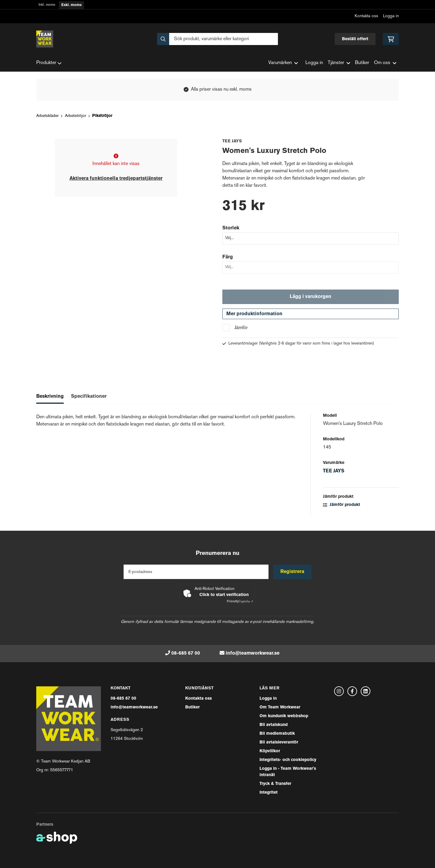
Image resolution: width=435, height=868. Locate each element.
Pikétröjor (102, 116)
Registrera (293, 572)
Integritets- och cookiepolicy (288, 760)
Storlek (231, 228)
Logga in (391, 16)
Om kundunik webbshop (284, 716)
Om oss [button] (385, 63)
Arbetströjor (76, 116)
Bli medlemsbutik (277, 734)
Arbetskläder (47, 116)
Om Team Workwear (280, 707)
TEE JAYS (334, 472)
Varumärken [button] (283, 63)
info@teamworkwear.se (253, 653)
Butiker (362, 63)
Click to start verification (224, 595)
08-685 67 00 (186, 653)
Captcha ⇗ (240, 602)
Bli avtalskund (274, 725)
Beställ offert (355, 39)
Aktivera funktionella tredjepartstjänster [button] (116, 179)
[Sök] (217, 39)
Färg (228, 257)
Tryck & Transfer (275, 784)
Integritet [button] (269, 793)
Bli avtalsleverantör (279, 742)
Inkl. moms (47, 5)
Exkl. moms (71, 5)
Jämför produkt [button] (342, 505)
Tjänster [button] (339, 63)
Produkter (49, 63)
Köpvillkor (270, 751)
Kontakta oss (366, 16)
